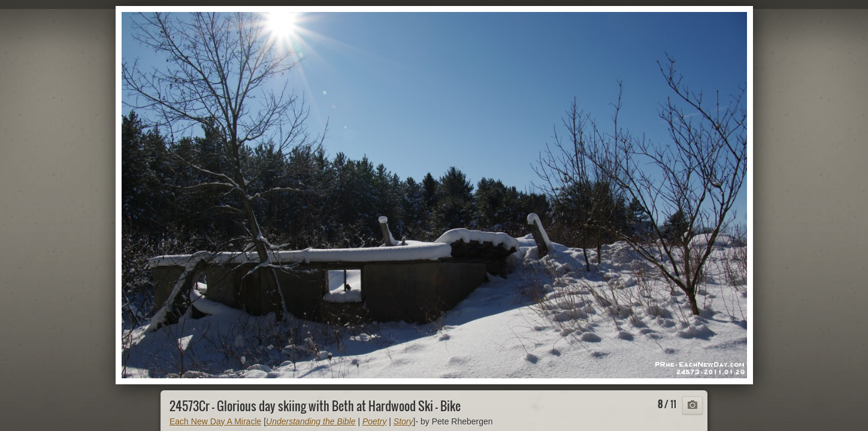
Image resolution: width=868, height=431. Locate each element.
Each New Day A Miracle (215, 421)
